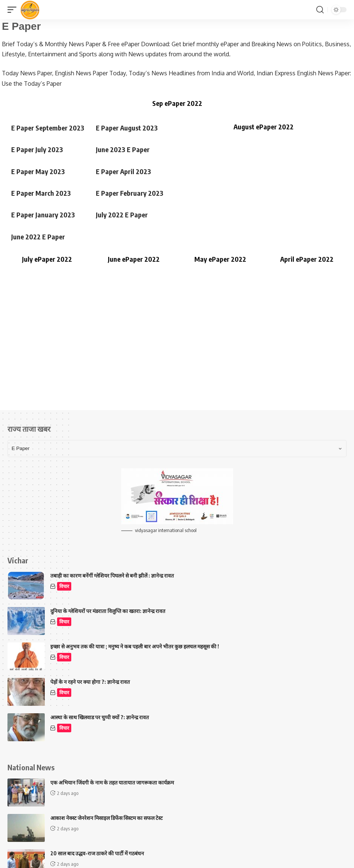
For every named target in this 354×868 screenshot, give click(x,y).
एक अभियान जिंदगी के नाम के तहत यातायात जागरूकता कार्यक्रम (112, 782)
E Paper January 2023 (43, 215)
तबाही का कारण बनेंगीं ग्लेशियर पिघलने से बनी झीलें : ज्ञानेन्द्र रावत (112, 575)
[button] (14, 10)
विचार (64, 586)
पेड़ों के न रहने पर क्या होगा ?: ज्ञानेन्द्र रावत (90, 682)
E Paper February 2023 (130, 193)
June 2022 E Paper (38, 237)
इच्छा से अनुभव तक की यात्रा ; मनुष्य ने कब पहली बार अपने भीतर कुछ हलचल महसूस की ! (135, 646)
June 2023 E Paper (123, 149)
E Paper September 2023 (48, 128)
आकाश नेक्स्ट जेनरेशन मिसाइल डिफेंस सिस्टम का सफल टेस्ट (106, 818)
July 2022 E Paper (122, 215)
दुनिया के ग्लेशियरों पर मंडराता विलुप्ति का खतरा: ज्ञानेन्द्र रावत (108, 611)
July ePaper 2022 (47, 259)
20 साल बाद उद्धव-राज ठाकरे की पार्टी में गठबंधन (97, 853)
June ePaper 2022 (134, 259)
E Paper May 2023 (38, 171)
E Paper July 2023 (37, 149)
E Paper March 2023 (41, 193)
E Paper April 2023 (123, 171)
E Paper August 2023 (127, 128)
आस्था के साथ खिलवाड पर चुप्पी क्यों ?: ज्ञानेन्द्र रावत (100, 717)
